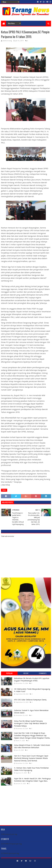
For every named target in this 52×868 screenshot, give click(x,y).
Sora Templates (22, 865)
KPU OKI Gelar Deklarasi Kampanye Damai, (30, 700)
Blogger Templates (37, 865)
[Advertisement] (26, 804)
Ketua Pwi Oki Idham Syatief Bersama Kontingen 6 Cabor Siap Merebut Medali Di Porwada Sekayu (30, 723)
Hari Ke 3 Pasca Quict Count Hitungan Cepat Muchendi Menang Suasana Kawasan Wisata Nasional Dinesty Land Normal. (31, 758)
